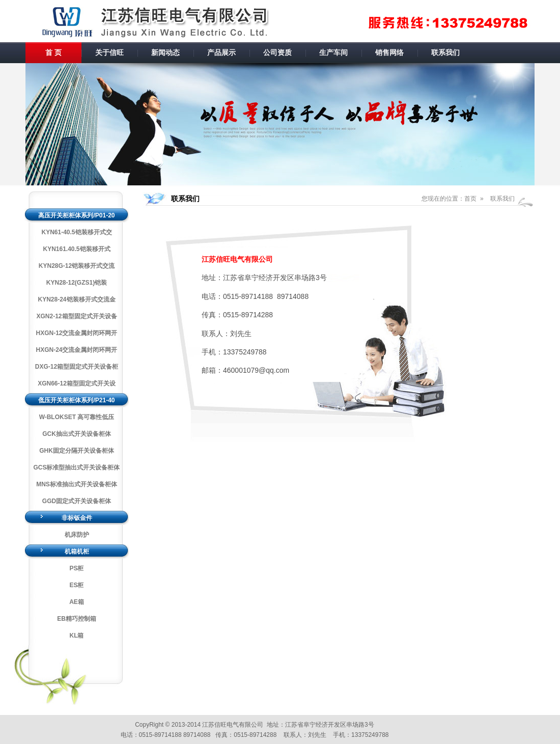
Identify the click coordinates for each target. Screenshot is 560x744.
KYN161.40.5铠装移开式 (76, 249)
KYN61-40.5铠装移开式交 (76, 232)
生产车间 (333, 52)
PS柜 (76, 568)
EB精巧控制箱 (77, 619)
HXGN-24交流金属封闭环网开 (76, 350)
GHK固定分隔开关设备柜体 (77, 451)
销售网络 (389, 52)
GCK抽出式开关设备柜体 (77, 434)
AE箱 (77, 602)
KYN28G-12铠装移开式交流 (77, 266)
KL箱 (77, 636)
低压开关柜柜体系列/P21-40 (76, 400)
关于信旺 (109, 52)
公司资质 (277, 52)
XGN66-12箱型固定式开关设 (77, 383)
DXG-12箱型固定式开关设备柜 (77, 367)
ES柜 (76, 585)
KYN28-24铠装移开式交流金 (76, 299)
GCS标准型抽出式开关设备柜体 (76, 467)
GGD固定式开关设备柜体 (77, 501)
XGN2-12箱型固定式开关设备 (76, 316)
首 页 (53, 52)
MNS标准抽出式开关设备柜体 (77, 484)
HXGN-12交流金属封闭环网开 (76, 333)
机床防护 (77, 535)
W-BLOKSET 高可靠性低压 (77, 417)
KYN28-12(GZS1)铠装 (77, 283)
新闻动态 (165, 52)
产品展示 (221, 52)
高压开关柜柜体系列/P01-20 (76, 215)
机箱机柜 (77, 552)
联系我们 (445, 52)
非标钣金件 (77, 518)
